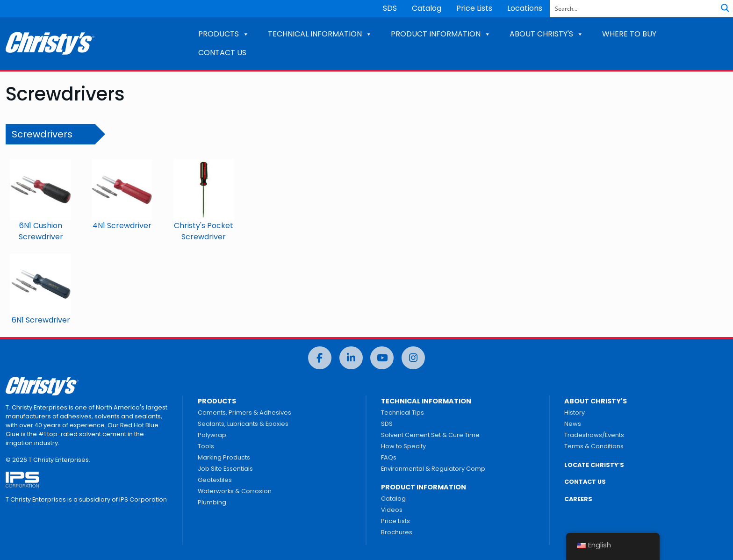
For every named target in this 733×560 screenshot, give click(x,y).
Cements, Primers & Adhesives (244, 413)
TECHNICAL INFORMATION (320, 34)
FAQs (389, 457)
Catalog (427, 8)
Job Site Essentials (225, 469)
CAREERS (578, 499)
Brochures (397, 532)
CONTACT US (222, 53)
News (573, 424)
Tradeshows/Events (594, 435)
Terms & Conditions (594, 446)
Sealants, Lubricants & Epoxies (243, 424)
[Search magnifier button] (725, 8)
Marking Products (224, 457)
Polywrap (212, 435)
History (575, 413)
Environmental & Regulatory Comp (433, 469)
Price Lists (474, 8)
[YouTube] (382, 358)
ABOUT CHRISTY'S (546, 34)
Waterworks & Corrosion (235, 491)
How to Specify (403, 446)
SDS (390, 8)
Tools (206, 446)
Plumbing (212, 502)
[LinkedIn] (351, 358)
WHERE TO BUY (629, 34)
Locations (525, 8)
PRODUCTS (224, 34)
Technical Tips (402, 413)
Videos (392, 510)
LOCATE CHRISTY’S (594, 465)
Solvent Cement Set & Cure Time (430, 435)
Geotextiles (215, 480)
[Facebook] (320, 358)
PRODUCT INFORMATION (441, 34)
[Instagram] (413, 358)
